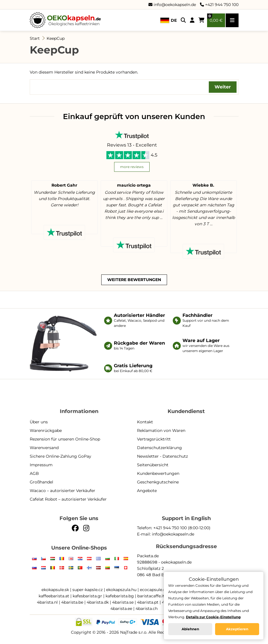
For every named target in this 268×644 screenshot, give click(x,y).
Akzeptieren (237, 629)
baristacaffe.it (151, 596)
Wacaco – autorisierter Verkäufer (62, 491)
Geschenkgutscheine (158, 482)
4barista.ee (121, 609)
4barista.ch (147, 609)
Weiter (223, 87)
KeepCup (56, 38)
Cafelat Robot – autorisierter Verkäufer (68, 499)
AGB (34, 473)
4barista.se (123, 602)
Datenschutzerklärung (159, 448)
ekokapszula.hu (121, 590)
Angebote (147, 491)
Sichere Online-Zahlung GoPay (60, 456)
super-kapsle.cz (88, 590)
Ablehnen (190, 629)
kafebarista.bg (120, 596)
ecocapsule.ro (154, 590)
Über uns (39, 422)
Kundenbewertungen (158, 473)
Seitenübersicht (153, 465)
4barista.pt (148, 602)
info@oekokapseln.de (172, 5)
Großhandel (41, 482)
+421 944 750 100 (219, 5)
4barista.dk (98, 602)
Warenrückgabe (46, 430)
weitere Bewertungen (134, 280)
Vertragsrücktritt (154, 439)
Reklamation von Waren (161, 430)
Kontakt (145, 422)
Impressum (41, 465)
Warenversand (44, 448)
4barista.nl (47, 602)
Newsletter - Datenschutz (162, 456)
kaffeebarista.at (54, 596)
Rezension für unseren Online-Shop (65, 439)
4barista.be (72, 602)
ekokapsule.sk (55, 590)
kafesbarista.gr (87, 596)
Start (35, 38)
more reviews (132, 167)
